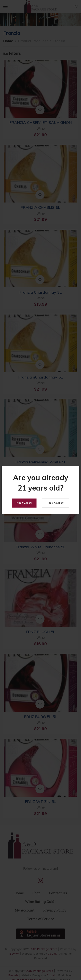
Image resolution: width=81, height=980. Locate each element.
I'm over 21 (24, 503)
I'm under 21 (55, 503)
